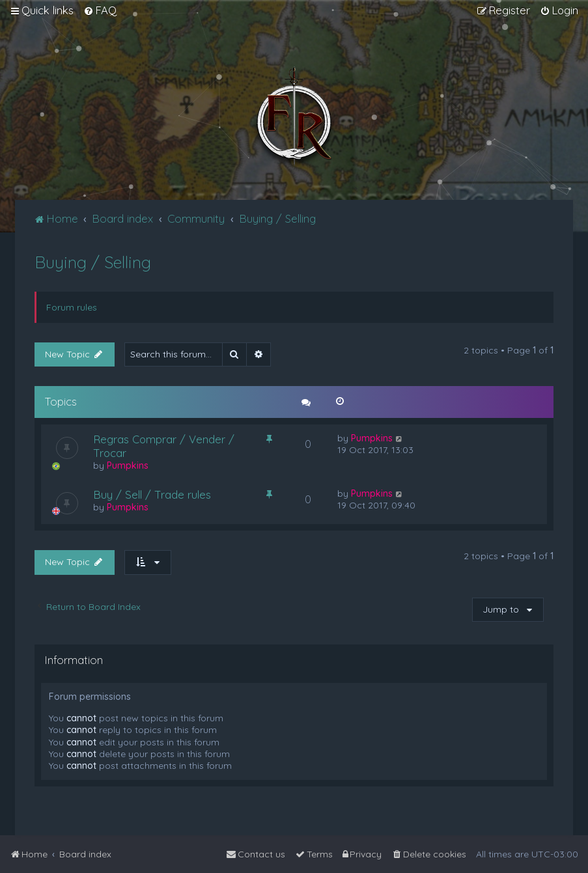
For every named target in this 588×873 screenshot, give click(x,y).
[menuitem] (100, 10)
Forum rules (72, 307)
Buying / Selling (93, 262)
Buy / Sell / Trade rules (152, 494)
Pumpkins (128, 465)
